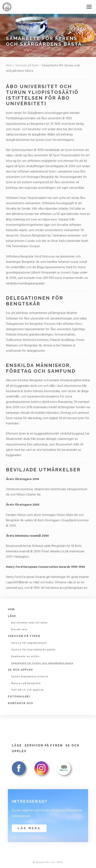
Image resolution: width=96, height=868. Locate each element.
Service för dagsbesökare (29, 643)
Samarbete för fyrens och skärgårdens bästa (42, 663)
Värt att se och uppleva (27, 690)
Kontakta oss (20, 703)
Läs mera (29, 828)
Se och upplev (20, 670)
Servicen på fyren (27, 66)
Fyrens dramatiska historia (30, 677)
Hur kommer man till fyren (30, 623)
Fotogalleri (19, 697)
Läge (12, 616)
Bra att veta (19, 630)
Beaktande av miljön (25, 656)
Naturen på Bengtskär (26, 683)
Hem (9, 66)
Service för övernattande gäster (33, 650)
